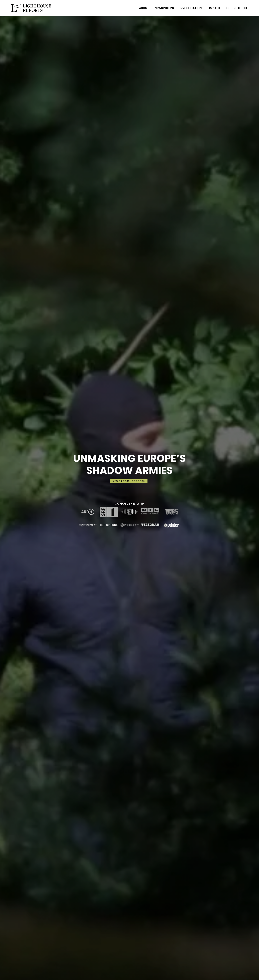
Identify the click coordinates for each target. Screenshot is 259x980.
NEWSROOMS (164, 8)
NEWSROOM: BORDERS (129, 481)
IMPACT (215, 8)
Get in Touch (237, 8)
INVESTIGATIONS (192, 8)
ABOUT (144, 8)
